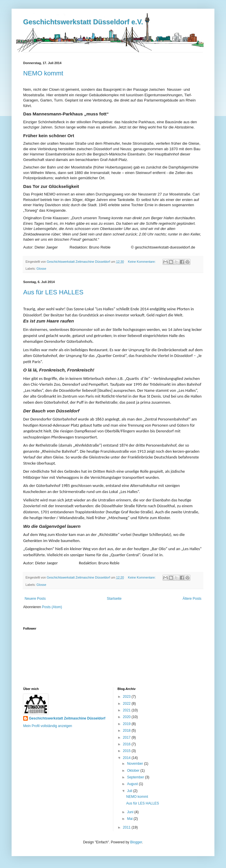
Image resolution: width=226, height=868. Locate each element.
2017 (127, 737)
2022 (127, 704)
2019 (127, 724)
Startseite (114, 599)
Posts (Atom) (52, 607)
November (135, 764)
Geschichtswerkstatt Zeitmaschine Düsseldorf (67, 718)
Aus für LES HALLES (53, 292)
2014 (127, 758)
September (136, 777)
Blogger (136, 842)
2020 (127, 717)
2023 (127, 697)
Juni (131, 812)
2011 (127, 827)
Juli (130, 791)
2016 (127, 744)
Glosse (41, 269)
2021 (127, 710)
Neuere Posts (35, 599)
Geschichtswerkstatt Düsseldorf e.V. (83, 22)
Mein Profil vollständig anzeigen (48, 726)
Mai (130, 819)
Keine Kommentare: (142, 262)
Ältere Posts (192, 599)
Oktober (134, 771)
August (133, 784)
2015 (127, 751)
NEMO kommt (43, 73)
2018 (127, 731)
